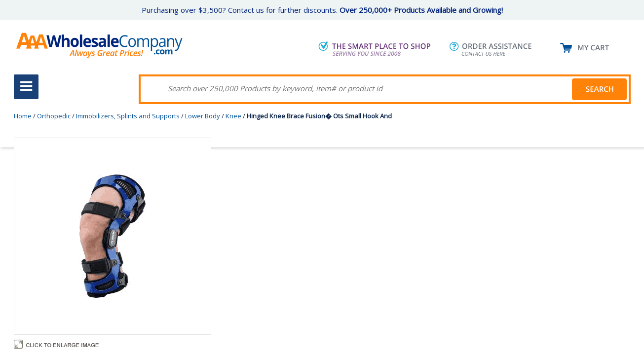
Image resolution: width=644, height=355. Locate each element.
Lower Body (203, 116)
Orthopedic (54, 116)
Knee (233, 116)
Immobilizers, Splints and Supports (128, 116)
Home (23, 116)
